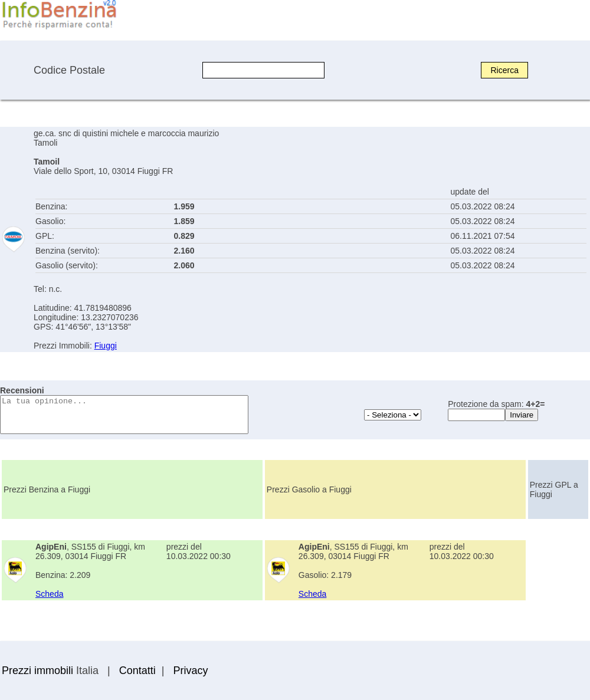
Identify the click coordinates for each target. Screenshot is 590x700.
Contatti (137, 671)
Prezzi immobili (37, 671)
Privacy (190, 671)
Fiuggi (106, 346)
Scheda (49, 594)
